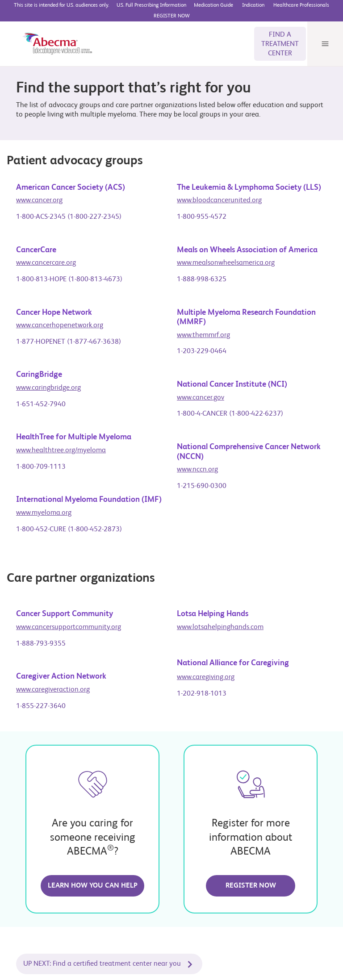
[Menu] (325, 36)
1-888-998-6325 (202, 272)
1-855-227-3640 (41, 699)
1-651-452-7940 (41, 397)
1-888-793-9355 (41, 636)
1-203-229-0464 (202, 344)
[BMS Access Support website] (254, 5)
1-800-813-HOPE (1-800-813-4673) (69, 272)
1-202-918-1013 (202, 686)
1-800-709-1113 (41, 459)
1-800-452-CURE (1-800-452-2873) (69, 522)
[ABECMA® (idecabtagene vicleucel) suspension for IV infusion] (50, 36)
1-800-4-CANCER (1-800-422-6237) (230, 406)
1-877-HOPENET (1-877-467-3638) (69, 334)
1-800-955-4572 (202, 209)
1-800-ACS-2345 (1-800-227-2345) (69, 209)
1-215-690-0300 (202, 479)
